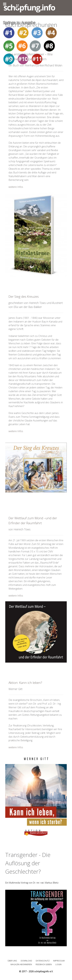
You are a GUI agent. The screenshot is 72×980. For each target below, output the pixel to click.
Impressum (59, 961)
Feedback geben (44, 964)
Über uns (12, 961)
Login (58, 964)
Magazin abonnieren (21, 964)
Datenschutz (43, 961)
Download (26, 961)
